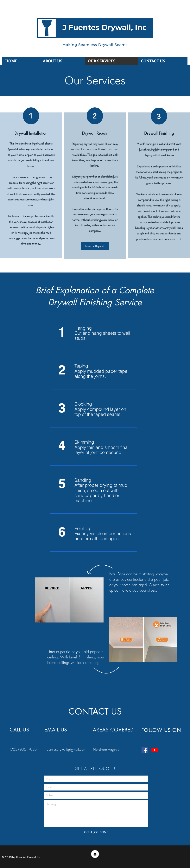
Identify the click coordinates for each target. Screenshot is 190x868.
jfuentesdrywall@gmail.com (65, 749)
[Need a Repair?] (95, 246)
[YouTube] (155, 750)
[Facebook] (145, 750)
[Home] (95, 854)
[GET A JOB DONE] (96, 832)
